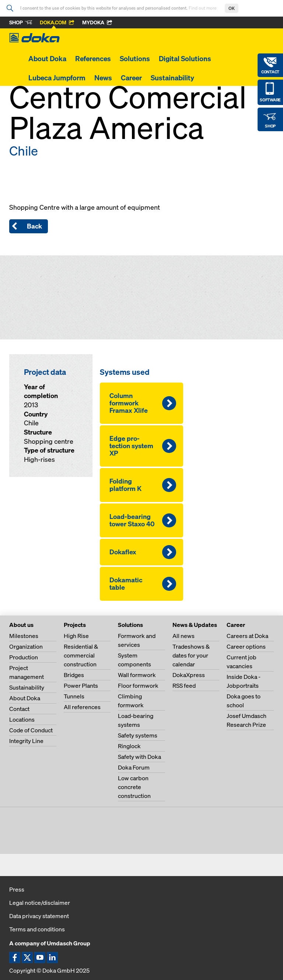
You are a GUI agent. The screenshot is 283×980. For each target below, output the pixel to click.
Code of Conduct (31, 730)
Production (24, 657)
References (93, 59)
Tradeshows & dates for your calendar (191, 655)
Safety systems (138, 735)
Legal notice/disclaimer (40, 903)
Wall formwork (137, 675)
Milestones (24, 636)
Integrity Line (26, 741)
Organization (26, 646)
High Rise (76, 636)
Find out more (203, 8)
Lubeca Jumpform (57, 78)
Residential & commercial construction (81, 655)
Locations (22, 719)
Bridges (74, 675)
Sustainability (172, 78)
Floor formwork (138, 686)
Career (131, 78)
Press (17, 889)
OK (232, 8)
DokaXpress (189, 675)
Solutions (135, 59)
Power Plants (81, 686)
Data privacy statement (39, 916)
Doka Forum (134, 767)
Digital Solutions (185, 59)
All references (82, 707)
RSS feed (184, 686)
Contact (19, 709)
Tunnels (74, 696)
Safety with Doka (139, 757)
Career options (246, 646)
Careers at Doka (247, 636)
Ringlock (129, 746)
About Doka (47, 59)
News (103, 78)
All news (184, 636)
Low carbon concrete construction (134, 787)
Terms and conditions (37, 929)
